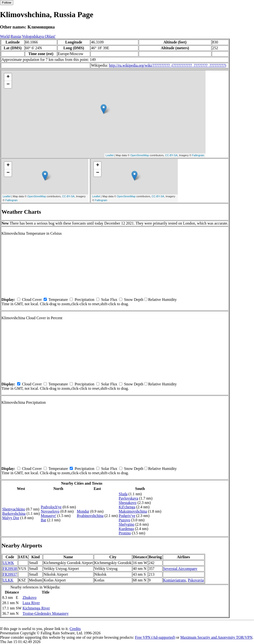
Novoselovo (50, 511)
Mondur (83, 511)
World (5, 36)
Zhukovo (29, 598)
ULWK (8, 563)
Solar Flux (109, 300)
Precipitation (84, 300)
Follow (7, 3)
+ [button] (8, 77)
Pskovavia (196, 580)
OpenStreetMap (140, 155)
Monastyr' (48, 516)
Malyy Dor (11, 518)
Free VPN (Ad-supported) (155, 637)
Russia (16, 36)
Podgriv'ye (127, 516)
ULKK (8, 580)
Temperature (58, 300)
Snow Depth (134, 300)
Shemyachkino (14, 509)
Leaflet (110, 155)
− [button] (8, 85)
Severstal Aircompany (180, 569)
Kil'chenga (127, 507)
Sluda (123, 494)
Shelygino (127, 524)
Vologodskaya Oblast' (39, 36)
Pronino (125, 533)
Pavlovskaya (128, 498)
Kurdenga (126, 529)
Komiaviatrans (175, 580)
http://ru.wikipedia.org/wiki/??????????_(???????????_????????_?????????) (168, 65)
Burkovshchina (14, 513)
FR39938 (10, 569)
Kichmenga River (36, 608)
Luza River (31, 603)
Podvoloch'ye (51, 507)
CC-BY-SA (171, 155)
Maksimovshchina (133, 511)
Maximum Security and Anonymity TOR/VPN (216, 637)
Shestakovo (128, 503)
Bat (43, 520)
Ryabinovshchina (90, 516)
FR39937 (10, 574)
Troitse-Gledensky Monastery (45, 613)
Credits (75, 629)
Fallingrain (198, 155)
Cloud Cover (32, 300)
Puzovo (124, 520)
